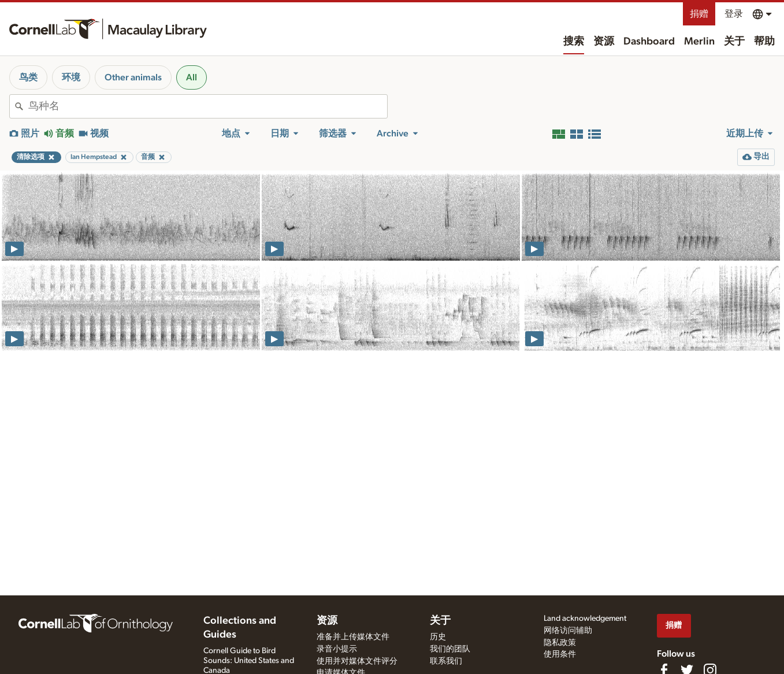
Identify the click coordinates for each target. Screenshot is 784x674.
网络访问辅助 (568, 631)
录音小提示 (337, 649)
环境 (71, 77)
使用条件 (560, 654)
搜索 (574, 42)
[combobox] (208, 106)
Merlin (699, 42)
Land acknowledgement (585, 619)
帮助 (764, 42)
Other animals (133, 77)
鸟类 (28, 77)
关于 (734, 42)
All (192, 77)
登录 (734, 14)
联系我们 (446, 661)
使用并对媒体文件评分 (357, 661)
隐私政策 (560, 643)
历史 (438, 637)
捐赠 (699, 14)
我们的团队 (450, 649)
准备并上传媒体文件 (353, 637)
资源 (604, 42)
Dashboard (649, 42)
